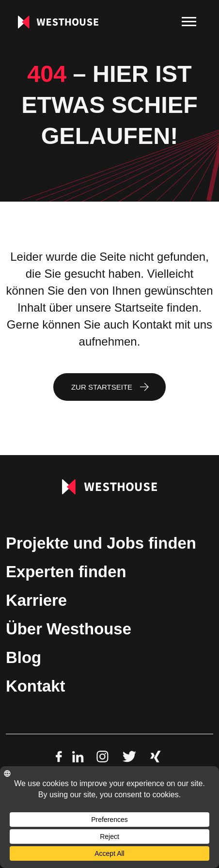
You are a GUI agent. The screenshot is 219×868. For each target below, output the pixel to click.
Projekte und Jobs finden (101, 543)
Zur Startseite (102, 387)
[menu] (189, 22)
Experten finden (66, 572)
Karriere (36, 600)
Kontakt (35, 686)
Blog (23, 657)
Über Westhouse (69, 629)
